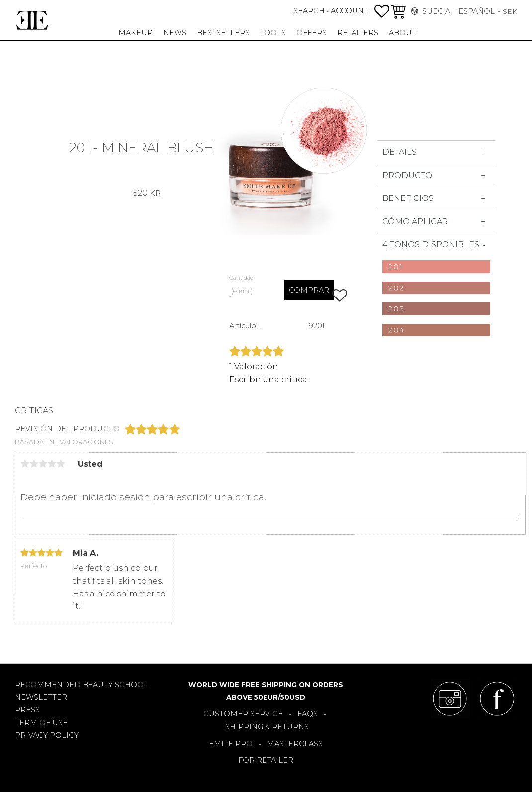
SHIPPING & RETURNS (267, 727)
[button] (382, 11)
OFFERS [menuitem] (311, 33)
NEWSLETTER (41, 697)
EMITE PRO (231, 744)
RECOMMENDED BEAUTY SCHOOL (82, 685)
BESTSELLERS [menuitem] (223, 33)
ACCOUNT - (352, 11)
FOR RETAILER (266, 760)
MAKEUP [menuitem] (135, 33)
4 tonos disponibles (431, 245)
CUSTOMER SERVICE (243, 714)
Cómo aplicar (415, 222)
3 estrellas (43, 464)
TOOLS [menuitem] (273, 33)
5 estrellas (61, 464)
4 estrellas (52, 464)
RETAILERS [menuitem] (358, 33)
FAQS (308, 714)
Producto (407, 175)
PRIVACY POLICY (47, 735)
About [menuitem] (402, 33)
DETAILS (399, 152)
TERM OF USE (41, 723)
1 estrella (25, 464)
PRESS (27, 710)
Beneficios (408, 198)
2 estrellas (34, 464)
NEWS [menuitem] (175, 33)
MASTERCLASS (295, 744)
